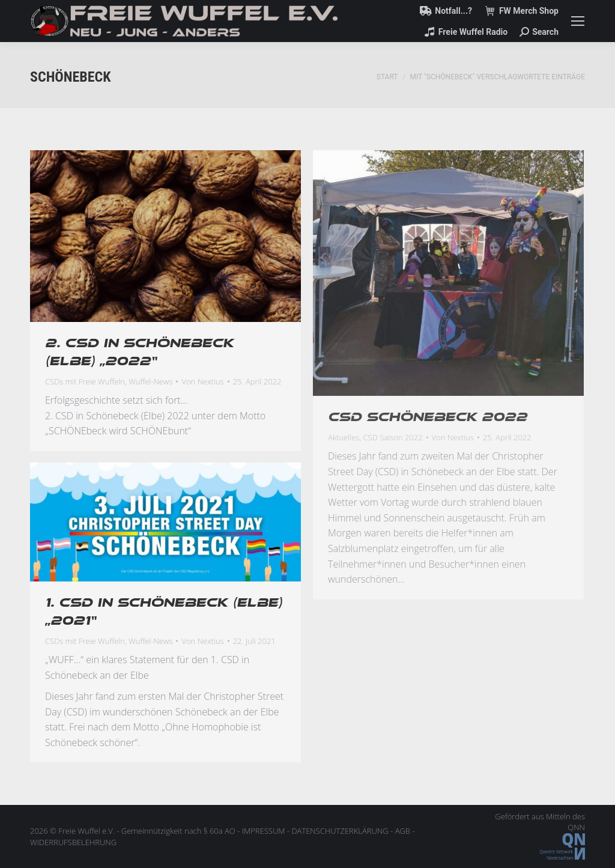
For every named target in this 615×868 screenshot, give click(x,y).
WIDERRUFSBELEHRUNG (73, 842)
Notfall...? (446, 11)
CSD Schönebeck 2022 (428, 417)
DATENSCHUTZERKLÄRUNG (340, 831)
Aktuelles (344, 437)
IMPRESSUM (264, 831)
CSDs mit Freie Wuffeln (85, 381)
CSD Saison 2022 (393, 437)
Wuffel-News (150, 381)
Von (202, 381)
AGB (403, 831)
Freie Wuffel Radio (465, 32)
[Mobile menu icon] (578, 21)
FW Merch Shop (521, 11)
